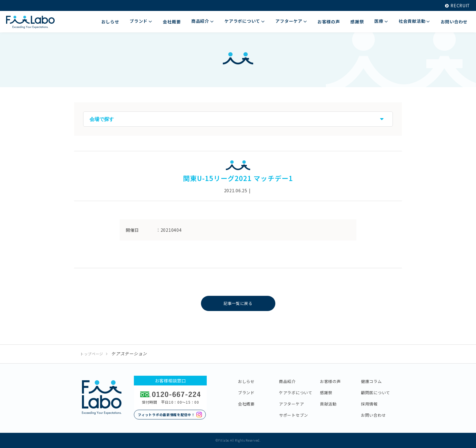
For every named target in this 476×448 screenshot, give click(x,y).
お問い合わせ (373, 415)
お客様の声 (330, 381)
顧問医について (376, 393)
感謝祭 (326, 393)
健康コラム (371, 381)
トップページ (92, 354)
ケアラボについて (296, 393)
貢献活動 (328, 404)
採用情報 (369, 404)
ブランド (246, 393)
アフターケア (291, 404)
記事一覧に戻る (238, 303)
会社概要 (246, 404)
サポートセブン (294, 415)
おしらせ (246, 381)
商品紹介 (287, 381)
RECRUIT (457, 5)
